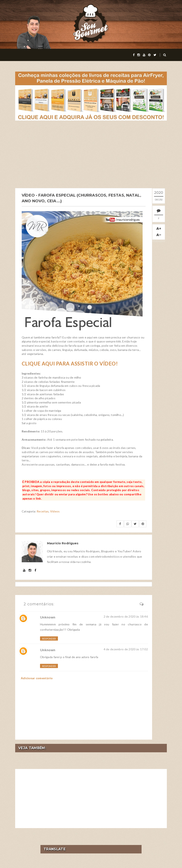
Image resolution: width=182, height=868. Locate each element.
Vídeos (55, 511)
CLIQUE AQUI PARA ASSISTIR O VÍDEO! (70, 363)
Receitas (43, 511)
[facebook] (134, 55)
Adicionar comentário (37, 678)
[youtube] (144, 55)
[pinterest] (149, 55)
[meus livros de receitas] (91, 96)
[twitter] (155, 55)
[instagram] (139, 55)
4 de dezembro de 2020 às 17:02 (126, 649)
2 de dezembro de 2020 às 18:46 (126, 616)
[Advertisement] (91, 154)
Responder (49, 638)
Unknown (48, 617)
